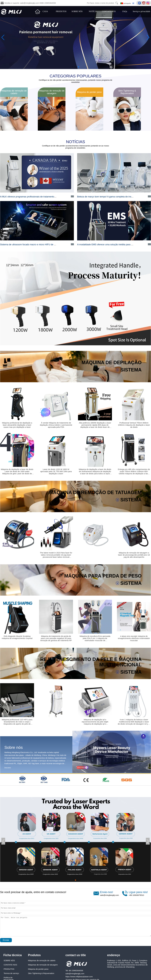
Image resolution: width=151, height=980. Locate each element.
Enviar (6, 940)
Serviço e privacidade (141, 11)
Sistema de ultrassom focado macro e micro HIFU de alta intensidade (35, 245)
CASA (45, 11)
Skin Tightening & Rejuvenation (41, 973)
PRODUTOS (61, 11)
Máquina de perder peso (38, 969)
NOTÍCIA (93, 11)
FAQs (125, 11)
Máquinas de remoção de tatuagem (43, 965)
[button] (72, 67)
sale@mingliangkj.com (109, 895)
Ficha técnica (13, 955)
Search (117, 3)
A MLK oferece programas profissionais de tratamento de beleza (32, 197)
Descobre (8, 768)
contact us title (76, 955)
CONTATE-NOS (109, 11)
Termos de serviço (11, 973)
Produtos (34, 955)
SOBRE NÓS (77, 11)
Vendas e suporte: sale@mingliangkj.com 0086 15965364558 (30, 3)
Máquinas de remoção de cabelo (42, 960)
